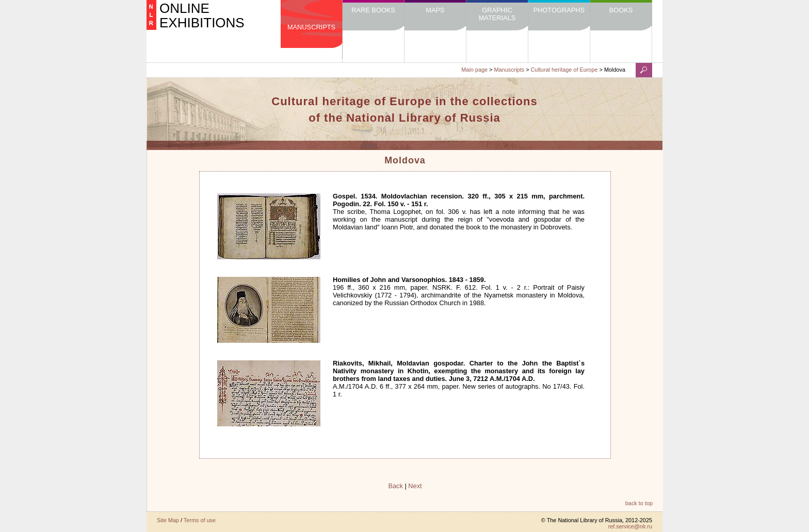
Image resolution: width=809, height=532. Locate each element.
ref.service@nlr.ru (630, 526)
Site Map (168, 520)
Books (621, 10)
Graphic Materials (497, 14)
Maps (435, 10)
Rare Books (373, 10)
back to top (639, 503)
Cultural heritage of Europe (564, 70)
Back (395, 486)
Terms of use (200, 520)
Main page (474, 70)
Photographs (559, 10)
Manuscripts (311, 27)
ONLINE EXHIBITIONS (202, 15)
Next (415, 486)
